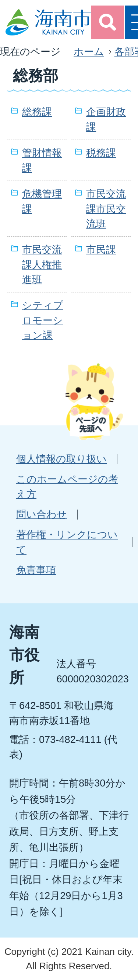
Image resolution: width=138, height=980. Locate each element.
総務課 (37, 112)
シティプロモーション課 (43, 320)
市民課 (101, 249)
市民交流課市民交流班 (106, 209)
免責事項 (36, 570)
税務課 (101, 153)
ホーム (89, 52)
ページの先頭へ (94, 401)
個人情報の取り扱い (61, 459)
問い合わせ (42, 514)
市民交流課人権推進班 (42, 265)
